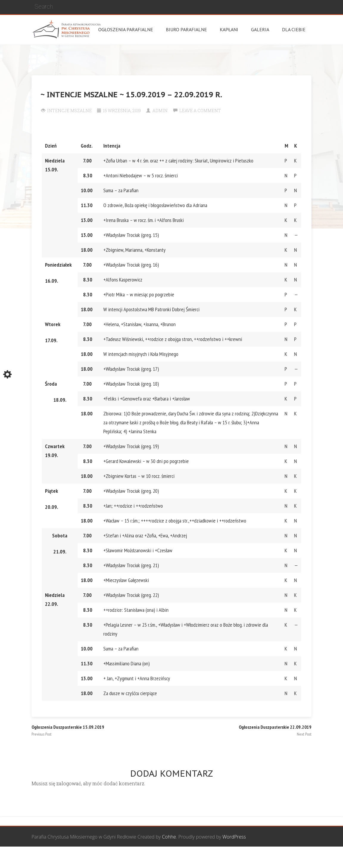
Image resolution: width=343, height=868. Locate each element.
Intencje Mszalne (69, 111)
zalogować (69, 783)
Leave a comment (200, 111)
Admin (160, 111)
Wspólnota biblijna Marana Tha (242, 858)
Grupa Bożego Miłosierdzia (174, 858)
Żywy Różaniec (296, 858)
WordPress (234, 837)
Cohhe (169, 837)
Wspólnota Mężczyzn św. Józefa (107, 858)
